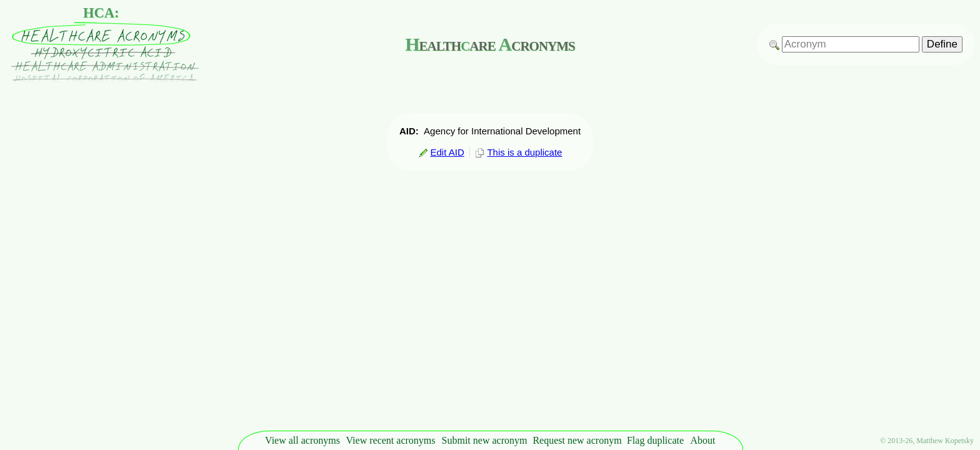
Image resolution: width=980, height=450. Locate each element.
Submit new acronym (485, 440)
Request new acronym (577, 440)
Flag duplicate (655, 440)
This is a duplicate (518, 152)
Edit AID (441, 152)
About (703, 440)
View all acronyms (302, 440)
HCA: (101, 13)
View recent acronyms (391, 440)
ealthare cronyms (490, 44)
